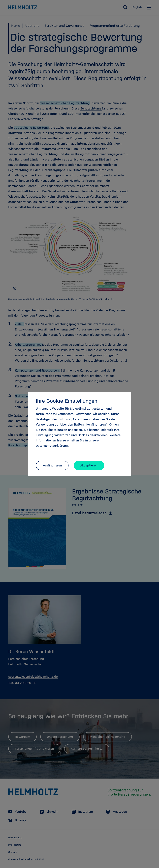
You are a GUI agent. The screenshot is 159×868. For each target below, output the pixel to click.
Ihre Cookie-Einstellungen (67, 401)
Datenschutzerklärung (52, 446)
